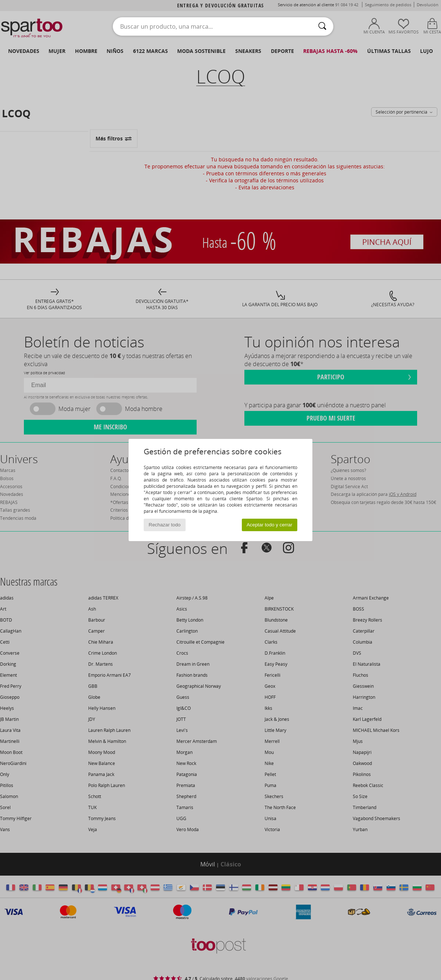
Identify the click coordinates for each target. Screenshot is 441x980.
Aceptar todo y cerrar (269, 525)
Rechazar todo (165, 525)
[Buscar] (322, 26)
